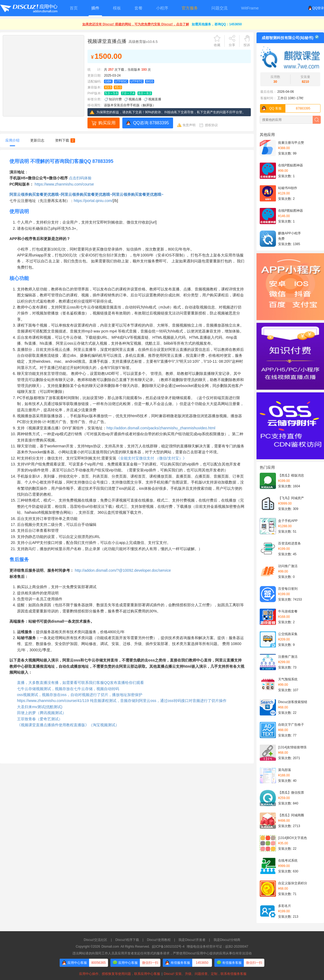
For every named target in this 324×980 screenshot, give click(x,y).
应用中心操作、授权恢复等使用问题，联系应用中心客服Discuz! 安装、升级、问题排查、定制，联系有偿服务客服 (162, 974)
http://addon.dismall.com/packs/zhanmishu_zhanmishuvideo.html (161, 428)
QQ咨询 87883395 (151, 123)
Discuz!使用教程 (159, 940)
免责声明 (189, 125)
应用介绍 (12, 140)
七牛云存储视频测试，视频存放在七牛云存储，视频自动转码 (68, 689)
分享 (232, 45)
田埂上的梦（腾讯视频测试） (42, 713)
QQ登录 (316, 8)
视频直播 (155, 99)
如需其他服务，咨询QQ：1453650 (217, 24)
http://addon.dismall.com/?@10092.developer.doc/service (123, 570)
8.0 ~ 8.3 (145, 93)
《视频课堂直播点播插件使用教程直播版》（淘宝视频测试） (68, 725)
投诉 (247, 45)
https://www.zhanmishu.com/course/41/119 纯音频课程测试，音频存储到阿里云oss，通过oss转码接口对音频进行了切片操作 (122, 701)
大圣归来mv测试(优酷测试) (40, 707)
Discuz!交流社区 (95, 940)
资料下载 (65, 140)
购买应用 (107, 123)
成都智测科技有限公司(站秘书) (287, 38)
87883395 (285, 108)
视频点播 (135, 99)
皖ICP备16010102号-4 (168, 947)
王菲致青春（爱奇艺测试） (40, 719)
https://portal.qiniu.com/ (93, 201)
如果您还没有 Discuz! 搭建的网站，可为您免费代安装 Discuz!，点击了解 (136, 24)
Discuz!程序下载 (127, 940)
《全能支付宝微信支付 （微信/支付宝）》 (151, 458)
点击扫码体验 (80, 178)
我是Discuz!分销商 (227, 940)
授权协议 (211, 125)
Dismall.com (110, 947)
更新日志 (37, 140)
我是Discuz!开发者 (192, 940)
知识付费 (115, 99)
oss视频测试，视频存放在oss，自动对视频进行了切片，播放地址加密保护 (80, 695)
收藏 (217, 45)
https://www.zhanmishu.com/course (64, 184)
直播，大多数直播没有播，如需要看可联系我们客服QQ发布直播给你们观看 (80, 683)
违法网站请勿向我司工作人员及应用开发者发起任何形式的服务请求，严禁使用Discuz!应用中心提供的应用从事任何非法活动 (162, 953)
